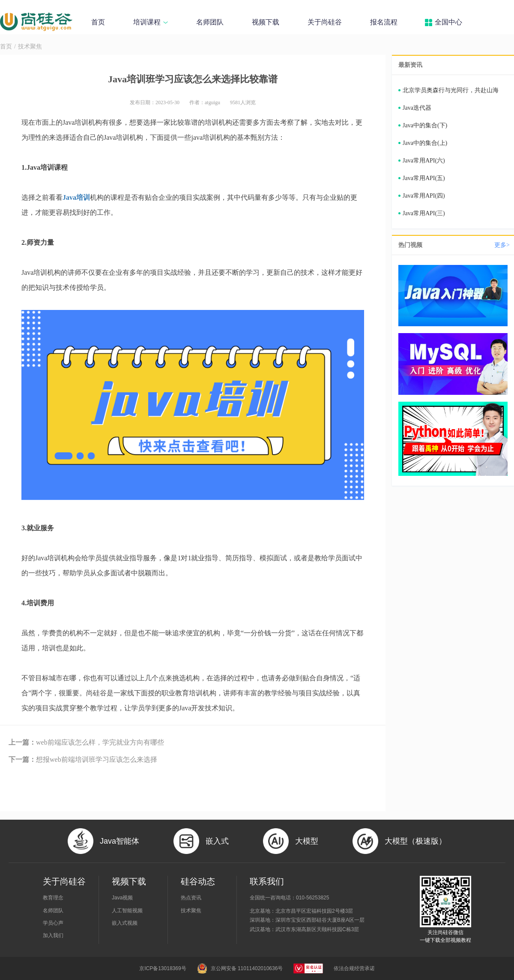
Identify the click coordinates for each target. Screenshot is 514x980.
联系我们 (267, 881)
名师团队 (210, 22)
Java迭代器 (417, 108)
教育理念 (53, 898)
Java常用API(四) (424, 196)
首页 (98, 22)
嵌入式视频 (125, 923)
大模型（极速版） (415, 841)
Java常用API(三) (424, 213)
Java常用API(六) (424, 161)
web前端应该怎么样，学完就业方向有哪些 (86, 742)
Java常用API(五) (424, 178)
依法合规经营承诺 (354, 968)
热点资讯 (191, 898)
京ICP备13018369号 (163, 968)
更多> (502, 245)
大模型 (307, 841)
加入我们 (53, 935)
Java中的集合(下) (425, 125)
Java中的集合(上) (425, 143)
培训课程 (151, 22)
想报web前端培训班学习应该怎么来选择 (83, 759)
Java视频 (122, 898)
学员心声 (53, 923)
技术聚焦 (30, 47)
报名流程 (384, 22)
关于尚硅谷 (325, 22)
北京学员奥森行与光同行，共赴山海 (451, 90)
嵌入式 (217, 841)
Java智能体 (120, 841)
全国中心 (448, 22)
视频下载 (266, 22)
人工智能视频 (127, 911)
